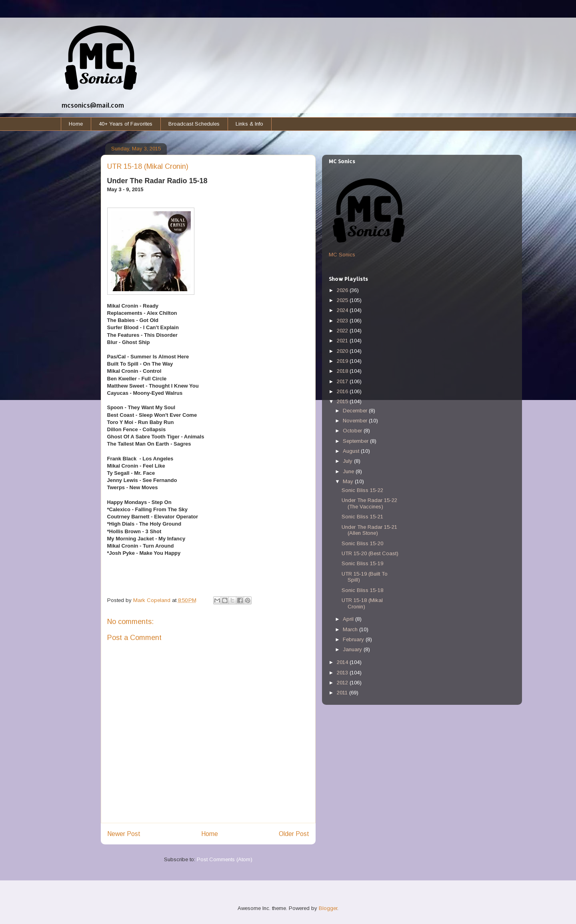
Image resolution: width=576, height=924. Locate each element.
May (349, 481)
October (353, 431)
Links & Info (249, 124)
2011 (343, 693)
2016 (343, 391)
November (356, 421)
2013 (343, 673)
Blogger (328, 908)
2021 (343, 341)
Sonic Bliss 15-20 (362, 543)
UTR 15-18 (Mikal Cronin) (362, 603)
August (352, 451)
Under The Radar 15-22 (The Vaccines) (369, 503)
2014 (343, 662)
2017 (343, 381)
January (353, 649)
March (351, 629)
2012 (343, 683)
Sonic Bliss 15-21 (362, 517)
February (354, 639)
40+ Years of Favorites (126, 124)
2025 (343, 300)
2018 (343, 371)
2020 (343, 351)
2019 (343, 361)
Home (76, 124)
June (349, 471)
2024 (343, 310)
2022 (343, 331)
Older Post (294, 834)
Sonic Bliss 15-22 (362, 490)
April (349, 619)
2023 (343, 321)
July (348, 461)
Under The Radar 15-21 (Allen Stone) (369, 530)
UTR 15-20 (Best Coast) (370, 553)
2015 (343, 401)
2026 (343, 290)
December (356, 411)
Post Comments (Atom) (225, 859)
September (356, 441)
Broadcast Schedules (194, 124)
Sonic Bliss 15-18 (362, 590)
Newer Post (124, 834)
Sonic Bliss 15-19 (362, 563)
